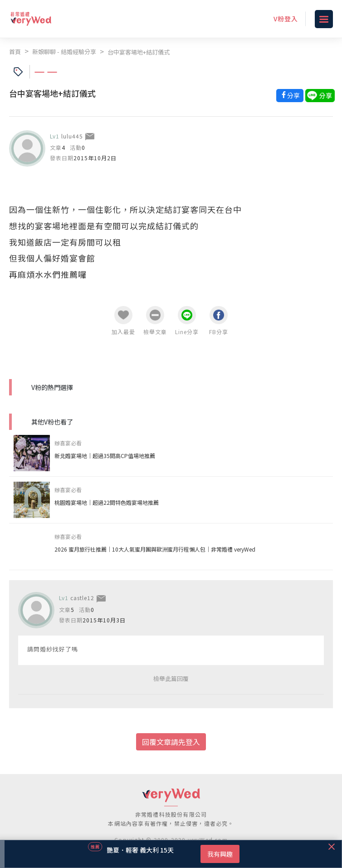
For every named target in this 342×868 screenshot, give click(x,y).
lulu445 (72, 136)
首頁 (15, 52)
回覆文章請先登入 (171, 742)
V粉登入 (286, 19)
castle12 (82, 598)
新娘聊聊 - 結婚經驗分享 (64, 52)
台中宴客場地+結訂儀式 (139, 52)
